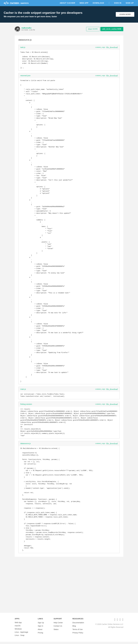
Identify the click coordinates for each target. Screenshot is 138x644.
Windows (18, 631)
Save (112, 29)
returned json (25, 78)
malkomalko (26, 28)
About (40, 631)
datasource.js (25, 483)
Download (98, 3)
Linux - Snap (20, 637)
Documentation (78, 625)
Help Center (58, 625)
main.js (23, 425)
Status (56, 631)
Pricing (40, 634)
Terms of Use (78, 631)
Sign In (118, 3)
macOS (18, 628)
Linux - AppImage (21, 634)
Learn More (125, 14)
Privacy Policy (78, 634)
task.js (23, 47)
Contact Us (58, 628)
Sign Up (130, 3)
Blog (74, 628)
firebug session (26, 440)
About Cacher (68, 3)
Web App (84, 3)
